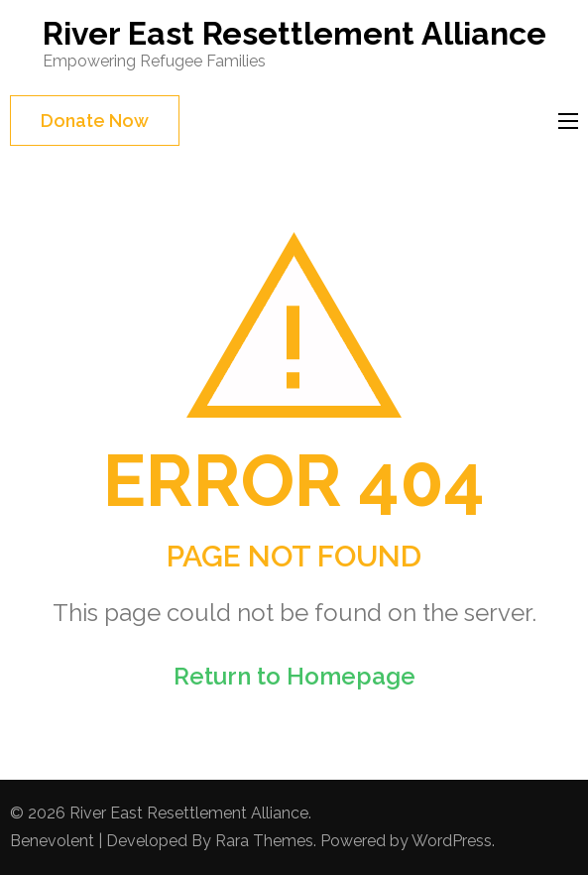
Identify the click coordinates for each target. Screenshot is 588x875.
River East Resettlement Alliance (294, 33)
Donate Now (95, 121)
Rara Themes (264, 841)
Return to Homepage (294, 676)
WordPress (452, 841)
